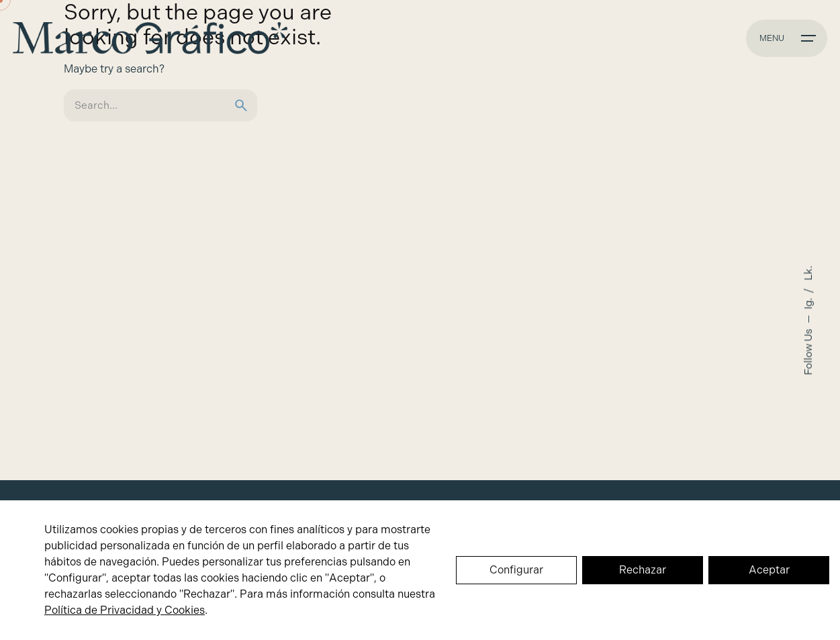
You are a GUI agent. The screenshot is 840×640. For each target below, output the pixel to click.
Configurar (516, 570)
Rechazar (643, 570)
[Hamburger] (787, 38)
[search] (241, 105)
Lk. (808, 273)
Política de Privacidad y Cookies (125, 610)
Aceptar (769, 570)
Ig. (808, 302)
